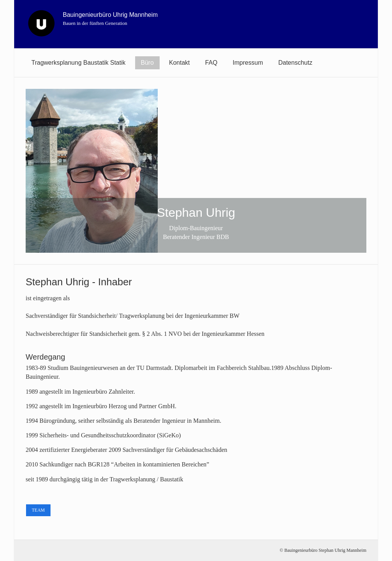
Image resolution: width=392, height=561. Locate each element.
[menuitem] (78, 63)
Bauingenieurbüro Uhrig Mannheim (110, 15)
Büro (147, 63)
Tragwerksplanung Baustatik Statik (78, 63)
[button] (38, 510)
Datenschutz (295, 63)
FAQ (211, 63)
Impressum (248, 63)
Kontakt (180, 63)
